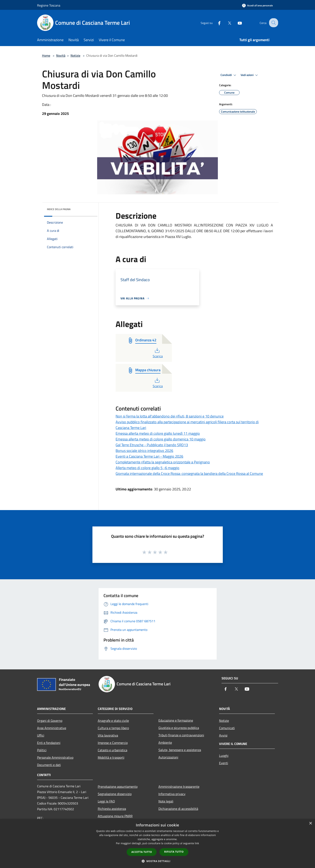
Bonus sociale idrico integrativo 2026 (144, 451)
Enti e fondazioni (49, 743)
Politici (42, 750)
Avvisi (223, 735)
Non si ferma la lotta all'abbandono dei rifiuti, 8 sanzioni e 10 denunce (170, 416)
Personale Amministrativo (55, 757)
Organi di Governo (50, 721)
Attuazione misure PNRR (115, 816)
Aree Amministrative (52, 728)
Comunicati (227, 728)
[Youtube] (237, 23)
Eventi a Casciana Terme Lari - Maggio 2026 (149, 456)
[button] (158, 861)
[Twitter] (226, 23)
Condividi (229, 75)
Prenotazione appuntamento (118, 787)
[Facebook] (216, 23)
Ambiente (165, 742)
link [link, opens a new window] (197, 843)
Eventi (224, 763)
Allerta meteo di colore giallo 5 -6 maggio (147, 468)
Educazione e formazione (176, 720)
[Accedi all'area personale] (257, 5)
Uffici (41, 735)
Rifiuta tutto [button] (174, 852)
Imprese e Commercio (113, 743)
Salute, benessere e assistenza (180, 750)
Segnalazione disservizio (115, 794)
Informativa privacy (172, 794)
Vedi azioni (250, 75)
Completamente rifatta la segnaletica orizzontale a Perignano (163, 462)
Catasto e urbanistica (113, 750)
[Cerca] (273, 23)
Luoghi (224, 756)
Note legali (166, 801)
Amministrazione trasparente (179, 787)
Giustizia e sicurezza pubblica (179, 728)
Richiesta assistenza (112, 809)
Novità (61, 55)
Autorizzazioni (168, 757)
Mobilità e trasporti (111, 757)
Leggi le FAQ (106, 801)
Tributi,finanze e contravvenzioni (181, 735)
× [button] (310, 823)
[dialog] (157, 844)
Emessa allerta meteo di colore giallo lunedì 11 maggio (158, 433)
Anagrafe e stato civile (113, 721)
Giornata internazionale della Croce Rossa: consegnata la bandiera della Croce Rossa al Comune (189, 474)
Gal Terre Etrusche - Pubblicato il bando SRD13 (152, 445)
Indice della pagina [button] (59, 209)
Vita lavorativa (108, 735)
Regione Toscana (49, 5)
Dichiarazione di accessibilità (178, 809)
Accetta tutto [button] (142, 852)
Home (46, 55)
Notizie (75, 55)
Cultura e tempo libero (113, 728)
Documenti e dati (49, 765)
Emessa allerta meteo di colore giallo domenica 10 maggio (161, 439)
